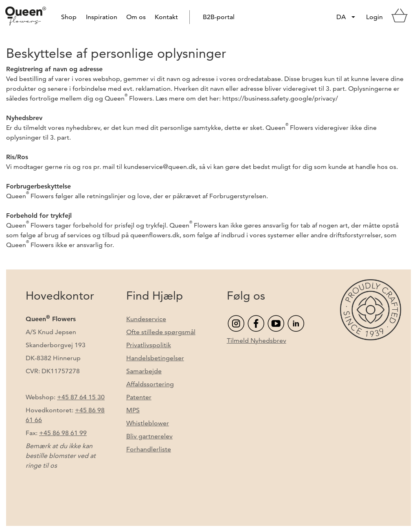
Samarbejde (144, 371)
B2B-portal (219, 17)
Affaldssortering (150, 384)
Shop (69, 17)
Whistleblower (148, 423)
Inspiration (102, 17)
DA (341, 17)
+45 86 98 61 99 (63, 433)
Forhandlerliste (149, 449)
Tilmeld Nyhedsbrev (257, 340)
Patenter (139, 397)
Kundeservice (146, 319)
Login (374, 17)
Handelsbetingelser (155, 358)
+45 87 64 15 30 (81, 397)
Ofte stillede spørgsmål (161, 332)
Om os (136, 17)
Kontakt (166, 17)
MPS (133, 410)
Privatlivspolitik (149, 345)
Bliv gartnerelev (149, 436)
